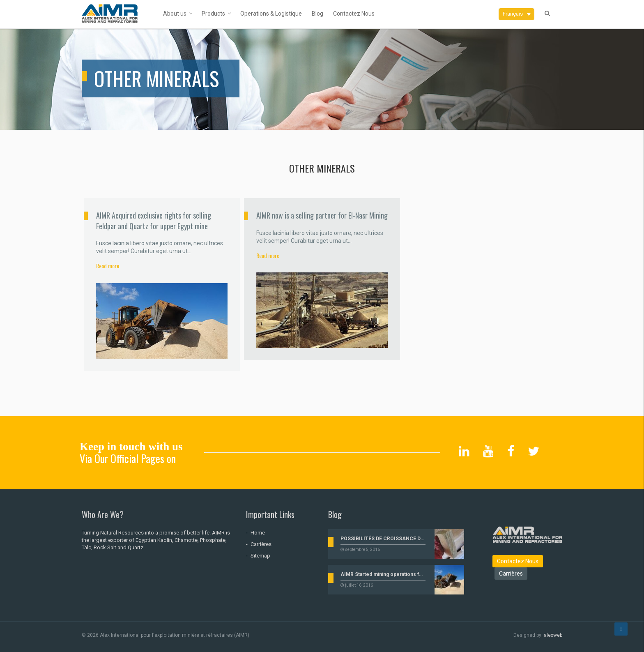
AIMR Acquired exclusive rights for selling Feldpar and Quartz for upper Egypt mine (154, 220)
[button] (516, 14)
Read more (108, 266)
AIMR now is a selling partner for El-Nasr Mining (322, 215)
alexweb (553, 635)
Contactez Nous (518, 561)
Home (258, 533)
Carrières (261, 544)
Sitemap (260, 556)
